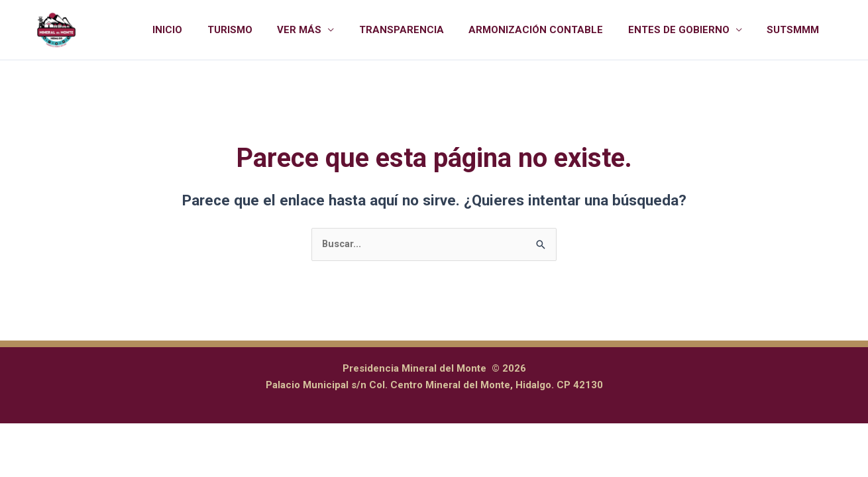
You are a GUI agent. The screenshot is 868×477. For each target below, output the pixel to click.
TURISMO (257, 30)
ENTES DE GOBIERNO (686, 30)
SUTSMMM (795, 30)
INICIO (200, 30)
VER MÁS (322, 30)
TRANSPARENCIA (419, 30)
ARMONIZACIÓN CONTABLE (548, 30)
